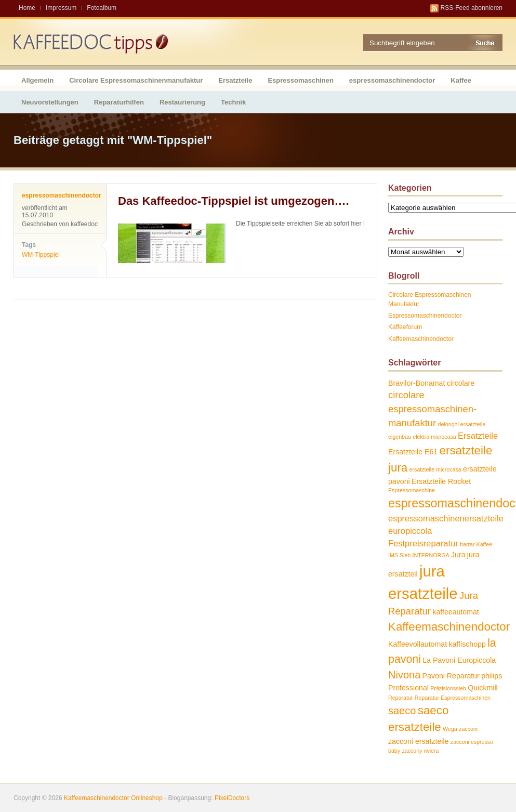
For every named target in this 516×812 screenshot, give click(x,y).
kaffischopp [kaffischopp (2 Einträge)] (467, 644)
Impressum (61, 8)
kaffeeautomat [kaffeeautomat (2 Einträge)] (455, 612)
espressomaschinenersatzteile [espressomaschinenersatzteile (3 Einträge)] (446, 518)
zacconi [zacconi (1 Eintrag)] (468, 729)
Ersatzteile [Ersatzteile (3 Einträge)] (478, 436)
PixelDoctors (231, 798)
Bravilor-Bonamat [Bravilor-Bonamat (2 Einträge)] (416, 383)
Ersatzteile (235, 80)
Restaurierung (182, 102)
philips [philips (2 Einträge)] (492, 676)
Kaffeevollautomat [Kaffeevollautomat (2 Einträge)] (418, 644)
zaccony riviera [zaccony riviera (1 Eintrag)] (420, 751)
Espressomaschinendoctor (425, 316)
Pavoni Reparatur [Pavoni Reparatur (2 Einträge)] (451, 676)
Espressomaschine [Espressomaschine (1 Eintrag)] (412, 490)
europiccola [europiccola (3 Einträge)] (410, 531)
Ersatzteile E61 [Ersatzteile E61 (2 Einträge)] (413, 452)
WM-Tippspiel (41, 255)
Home (27, 8)
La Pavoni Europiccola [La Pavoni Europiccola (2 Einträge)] (459, 660)
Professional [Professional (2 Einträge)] (408, 688)
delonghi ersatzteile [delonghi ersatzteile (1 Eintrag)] (462, 424)
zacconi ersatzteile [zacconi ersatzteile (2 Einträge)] (418, 741)
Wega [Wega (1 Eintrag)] (450, 729)
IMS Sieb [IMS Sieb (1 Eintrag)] (399, 555)
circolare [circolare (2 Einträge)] (461, 383)
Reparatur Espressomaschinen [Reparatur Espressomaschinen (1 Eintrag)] (453, 698)
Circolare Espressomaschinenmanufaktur (136, 80)
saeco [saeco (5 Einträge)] (402, 711)
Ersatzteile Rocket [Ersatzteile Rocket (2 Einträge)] (441, 481)
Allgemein (37, 80)
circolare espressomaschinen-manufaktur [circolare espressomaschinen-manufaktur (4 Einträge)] (432, 409)
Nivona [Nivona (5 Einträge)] (404, 675)
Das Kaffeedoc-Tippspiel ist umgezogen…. (234, 201)
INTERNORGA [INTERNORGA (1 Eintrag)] (431, 555)
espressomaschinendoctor (392, 80)
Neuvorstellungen (50, 102)
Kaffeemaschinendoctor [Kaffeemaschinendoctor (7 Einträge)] (449, 627)
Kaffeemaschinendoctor (421, 339)
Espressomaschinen (300, 80)
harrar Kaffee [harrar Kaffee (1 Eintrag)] (476, 544)
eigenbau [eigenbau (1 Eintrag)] (400, 437)
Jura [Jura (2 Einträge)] (458, 555)
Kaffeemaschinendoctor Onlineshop (113, 798)
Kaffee (461, 80)
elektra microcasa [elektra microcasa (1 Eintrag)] (434, 437)
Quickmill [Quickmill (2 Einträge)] (482, 688)
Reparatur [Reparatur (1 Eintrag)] (400, 698)
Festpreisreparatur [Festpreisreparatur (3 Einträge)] (423, 543)
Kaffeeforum (405, 327)
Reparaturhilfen (119, 102)
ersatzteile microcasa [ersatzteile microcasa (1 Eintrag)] (435, 469)
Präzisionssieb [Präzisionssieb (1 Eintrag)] (448, 688)
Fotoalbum (102, 8)
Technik (233, 102)
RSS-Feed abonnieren (472, 8)
